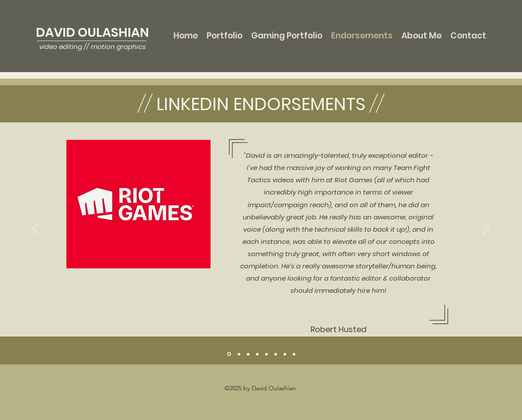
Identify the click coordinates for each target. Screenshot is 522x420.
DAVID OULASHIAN (92, 32)
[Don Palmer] (248, 354)
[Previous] (36, 229)
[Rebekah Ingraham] (285, 354)
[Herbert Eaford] (257, 354)
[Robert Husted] (229, 354)
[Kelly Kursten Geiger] (276, 354)
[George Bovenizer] (239, 354)
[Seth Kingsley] (266, 354)
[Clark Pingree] (294, 354)
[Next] (486, 229)
